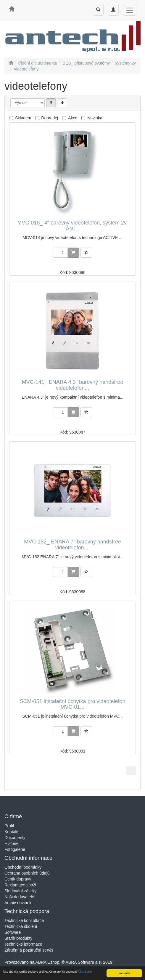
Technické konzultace (24, 920)
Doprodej (50, 118)
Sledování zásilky (20, 891)
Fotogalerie (15, 849)
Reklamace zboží (20, 885)
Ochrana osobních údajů (27, 873)
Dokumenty (15, 838)
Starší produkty (18, 938)
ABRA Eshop (47, 962)
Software (13, 932)
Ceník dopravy (18, 879)
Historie (11, 843)
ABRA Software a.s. (84, 962)
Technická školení (21, 926)
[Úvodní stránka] (11, 63)
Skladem (23, 118)
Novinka (95, 118)
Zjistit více (86, 972)
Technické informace (23, 944)
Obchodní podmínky (23, 867)
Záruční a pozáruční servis (29, 950)
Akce (73, 118)
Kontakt (11, 832)
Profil (9, 826)
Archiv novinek (18, 903)
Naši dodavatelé (19, 897)
